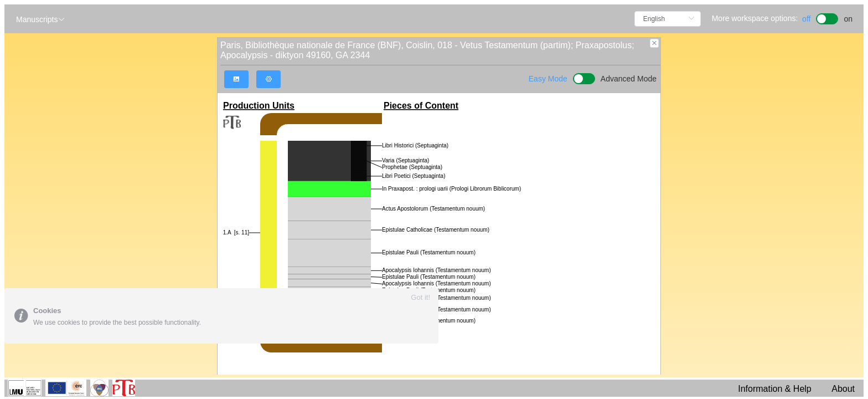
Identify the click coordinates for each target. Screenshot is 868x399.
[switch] (827, 17)
